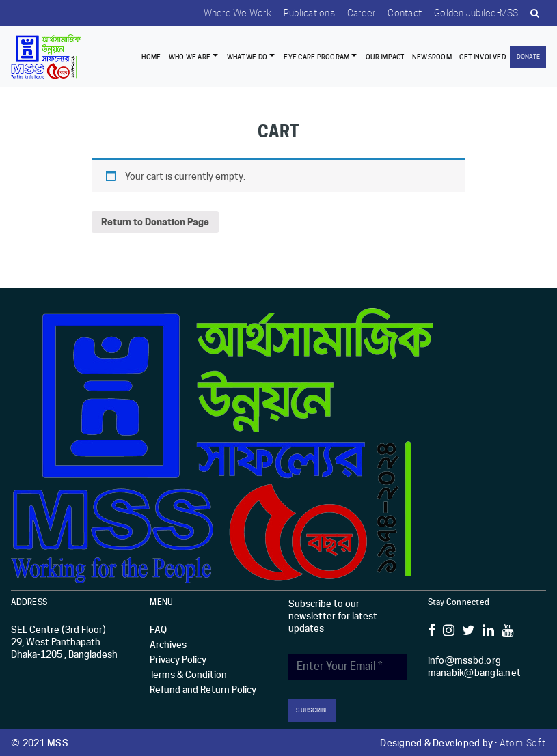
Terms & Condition (188, 675)
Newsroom (432, 56)
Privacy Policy (178, 660)
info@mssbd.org (465, 660)
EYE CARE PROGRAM (316, 56)
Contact (401, 13)
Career (357, 13)
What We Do (247, 56)
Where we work (229, 13)
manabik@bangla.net (475, 673)
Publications (303, 13)
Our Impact (385, 56)
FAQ (158, 630)
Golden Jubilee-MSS (474, 13)
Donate (528, 56)
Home (151, 56)
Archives (168, 645)
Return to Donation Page (155, 222)
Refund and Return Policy (203, 690)
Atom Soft (523, 742)
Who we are (190, 56)
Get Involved (483, 56)
